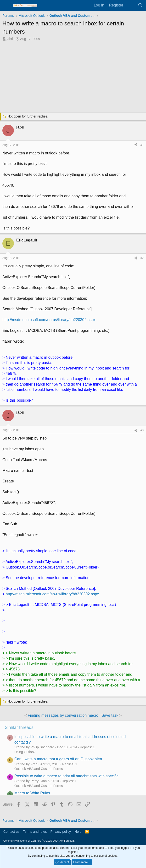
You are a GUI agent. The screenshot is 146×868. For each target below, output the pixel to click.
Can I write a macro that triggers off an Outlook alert (58, 759)
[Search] (140, 5)
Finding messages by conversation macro (63, 715)
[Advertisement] (73, 77)
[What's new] (131, 5)
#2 (142, 258)
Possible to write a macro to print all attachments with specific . (67, 776)
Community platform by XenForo (39, 841)
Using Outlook (25, 752)
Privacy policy (61, 832)
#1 (142, 145)
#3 (142, 430)
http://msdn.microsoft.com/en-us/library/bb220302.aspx (49, 320)
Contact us (11, 832)
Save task (110, 715)
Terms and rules (35, 832)
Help (78, 832)
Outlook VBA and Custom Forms (39, 769)
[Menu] (7, 6)
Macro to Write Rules (32, 793)
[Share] (136, 145)
